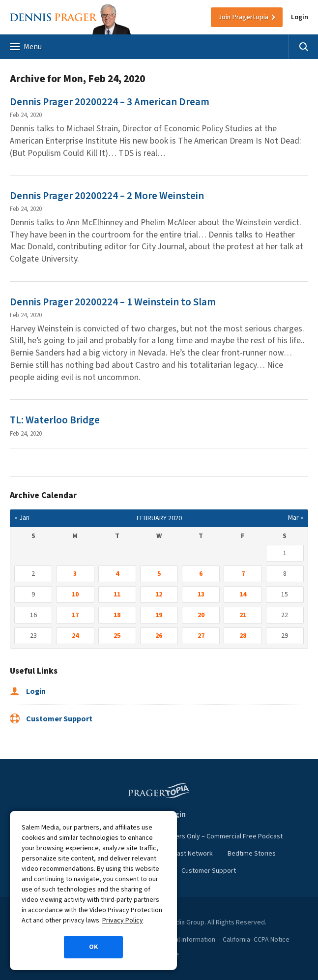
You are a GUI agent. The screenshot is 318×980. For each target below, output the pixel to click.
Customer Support (51, 719)
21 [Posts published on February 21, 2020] (243, 615)
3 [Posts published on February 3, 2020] (75, 574)
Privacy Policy (123, 921)
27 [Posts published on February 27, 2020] (201, 636)
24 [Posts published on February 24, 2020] (75, 636)
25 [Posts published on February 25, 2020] (117, 636)
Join (243, 17)
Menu (26, 47)
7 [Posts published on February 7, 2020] (243, 574)
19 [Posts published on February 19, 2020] (159, 615)
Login (300, 17)
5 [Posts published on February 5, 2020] (159, 574)
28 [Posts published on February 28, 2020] (243, 636)
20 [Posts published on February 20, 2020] (201, 615)
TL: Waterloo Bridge (55, 420)
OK (94, 947)
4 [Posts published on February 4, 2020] (117, 574)
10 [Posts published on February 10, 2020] (75, 594)
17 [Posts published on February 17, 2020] (75, 615)
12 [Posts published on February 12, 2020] (159, 594)
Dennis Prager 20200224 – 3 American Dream (110, 102)
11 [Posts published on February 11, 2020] (117, 594)
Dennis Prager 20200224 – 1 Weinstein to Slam (113, 302)
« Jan (22, 518)
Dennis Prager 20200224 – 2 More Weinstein (107, 196)
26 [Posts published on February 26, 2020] (159, 636)
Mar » (296, 518)
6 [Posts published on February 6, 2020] (201, 574)
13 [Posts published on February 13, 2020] (201, 594)
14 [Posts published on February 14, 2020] (243, 594)
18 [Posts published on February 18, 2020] (117, 615)
